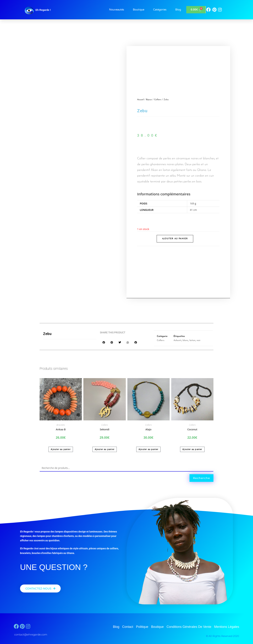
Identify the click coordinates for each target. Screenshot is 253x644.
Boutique (139, 10)
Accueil (140, 100)
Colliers (158, 100)
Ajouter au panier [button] (61, 449)
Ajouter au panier (175, 239)
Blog (178, 10)
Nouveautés (117, 10)
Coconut (192, 429)
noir (199, 340)
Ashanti (177, 340)
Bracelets (61, 425)
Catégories (160, 10)
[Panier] (196, 10)
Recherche (202, 478)
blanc (185, 340)
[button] (104, 342)
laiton (192, 340)
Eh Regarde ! (43, 10)
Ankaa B (61, 429)
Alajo (148, 429)
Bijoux (149, 100)
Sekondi (104, 429)
